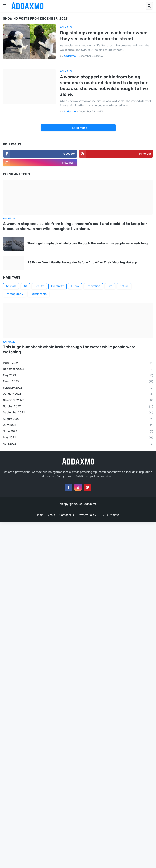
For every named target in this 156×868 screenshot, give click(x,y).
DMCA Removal (110, 515)
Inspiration (93, 286)
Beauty (39, 286)
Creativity (57, 286)
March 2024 (78, 363)
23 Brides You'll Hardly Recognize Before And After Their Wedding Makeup (82, 262)
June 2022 (78, 432)
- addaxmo (90, 504)
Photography (15, 294)
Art (25, 286)
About (51, 515)
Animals (11, 286)
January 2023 (78, 394)
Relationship (38, 294)
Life (110, 286)
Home (40, 515)
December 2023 (78, 369)
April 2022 (78, 444)
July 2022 (78, 425)
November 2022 (78, 400)
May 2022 (78, 438)
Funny (75, 286)
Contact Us (67, 515)
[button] (5, 6)
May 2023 (78, 376)
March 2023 (78, 382)
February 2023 (78, 388)
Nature (124, 286)
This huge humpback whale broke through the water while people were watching (88, 243)
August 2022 (78, 419)
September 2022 (78, 413)
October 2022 (78, 407)
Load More (79, 128)
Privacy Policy (87, 515)
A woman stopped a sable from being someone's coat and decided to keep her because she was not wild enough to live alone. (104, 86)
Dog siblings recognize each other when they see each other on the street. (104, 36)
